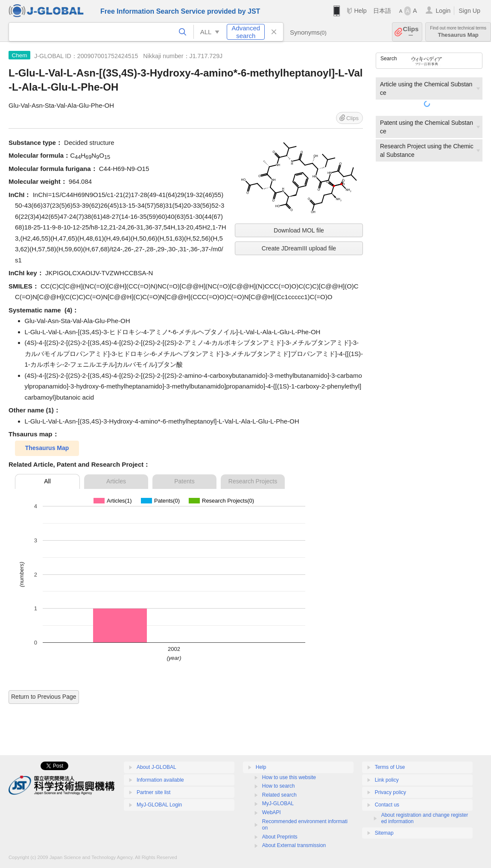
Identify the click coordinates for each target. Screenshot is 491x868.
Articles (116, 481)
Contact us (387, 805)
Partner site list (153, 792)
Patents (184, 481)
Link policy (387, 780)
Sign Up (469, 11)
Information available (160, 780)
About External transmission (294, 845)
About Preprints (280, 837)
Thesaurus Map (458, 32)
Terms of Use (390, 767)
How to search (279, 786)
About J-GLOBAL (156, 767)
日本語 (382, 11)
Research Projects (253, 481)
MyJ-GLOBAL (278, 803)
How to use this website (289, 777)
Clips (411, 32)
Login (443, 11)
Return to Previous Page (44, 697)
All (47, 481)
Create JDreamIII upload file (299, 248)
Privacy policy (390, 792)
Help (360, 11)
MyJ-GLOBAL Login (159, 805)
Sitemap (384, 833)
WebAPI (272, 812)
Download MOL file (299, 230)
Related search (279, 795)
